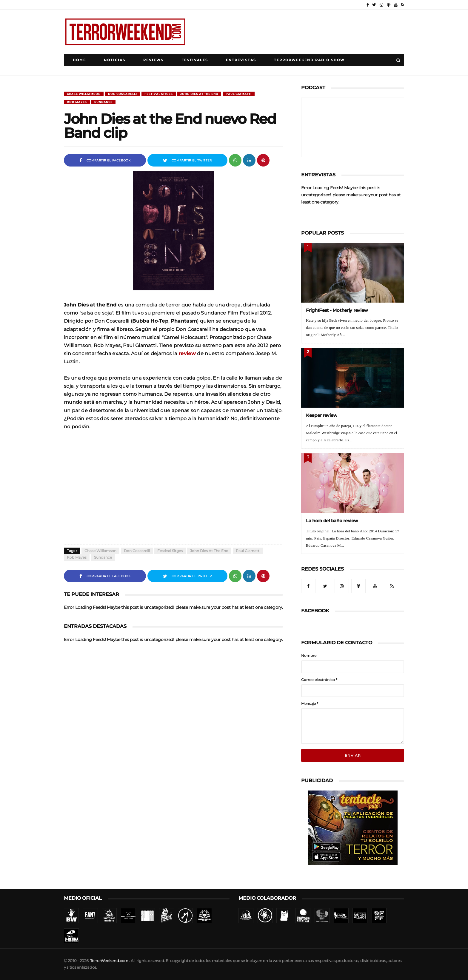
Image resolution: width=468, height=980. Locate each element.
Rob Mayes (77, 102)
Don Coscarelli (123, 94)
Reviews (153, 60)
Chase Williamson (84, 94)
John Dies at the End (199, 94)
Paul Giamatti (239, 94)
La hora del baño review (332, 521)
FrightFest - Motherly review (337, 310)
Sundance (103, 102)
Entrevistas (241, 60)
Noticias (115, 60)
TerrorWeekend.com (109, 961)
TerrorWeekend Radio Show (309, 60)
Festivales (195, 60)
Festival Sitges (159, 94)
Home (79, 60)
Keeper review (322, 415)
